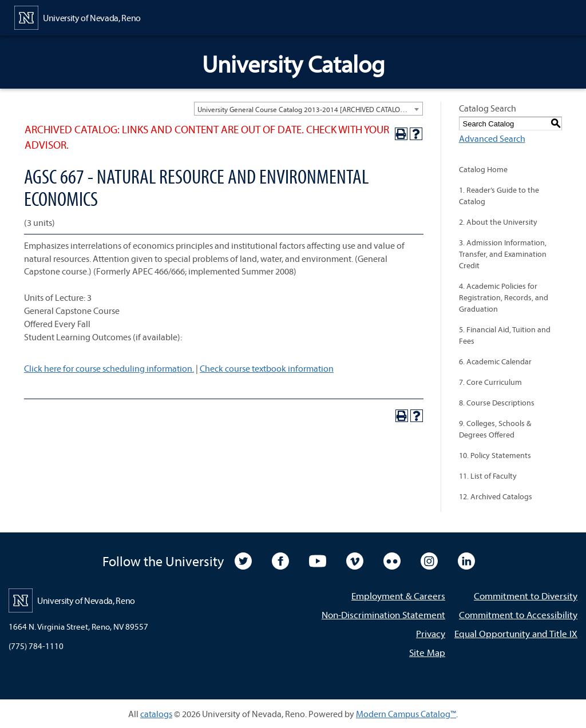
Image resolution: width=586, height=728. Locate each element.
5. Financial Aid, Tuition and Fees (505, 335)
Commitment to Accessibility (518, 614)
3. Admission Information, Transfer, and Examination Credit (503, 254)
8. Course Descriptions (497, 403)
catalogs (156, 714)
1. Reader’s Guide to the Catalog (499, 196)
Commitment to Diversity (526, 596)
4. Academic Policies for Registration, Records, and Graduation (504, 297)
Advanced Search (492, 138)
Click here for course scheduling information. (109, 368)
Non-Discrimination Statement (383, 614)
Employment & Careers (398, 596)
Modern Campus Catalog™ (406, 714)
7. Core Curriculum (490, 382)
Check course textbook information (267, 368)
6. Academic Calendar (495, 361)
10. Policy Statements (495, 455)
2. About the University (498, 222)
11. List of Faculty (488, 476)
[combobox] (308, 109)
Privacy (431, 633)
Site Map (427, 652)
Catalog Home (483, 169)
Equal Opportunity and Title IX (516, 633)
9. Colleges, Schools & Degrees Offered (495, 429)
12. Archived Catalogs (496, 496)
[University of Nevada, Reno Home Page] (78, 17)
